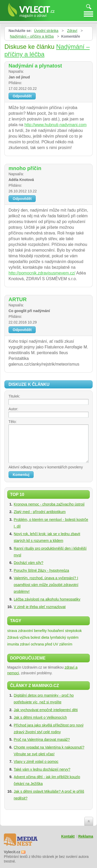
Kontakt (68, 836)
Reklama (86, 836)
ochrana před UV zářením (51, 644)
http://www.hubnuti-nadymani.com (55, 125)
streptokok (73, 631)
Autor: (13, 409)
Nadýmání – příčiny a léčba (32, 36)
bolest (35, 637)
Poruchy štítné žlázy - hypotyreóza (41, 570)
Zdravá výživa (18, 637)
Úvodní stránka (46, 31)
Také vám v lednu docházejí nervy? (42, 769)
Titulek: (14, 396)
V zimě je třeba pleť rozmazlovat (40, 607)
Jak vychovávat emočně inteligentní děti (46, 710)
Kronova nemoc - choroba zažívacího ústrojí (49, 504)
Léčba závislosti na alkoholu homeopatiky (47, 599)
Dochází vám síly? (28, 563)
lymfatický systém (64, 637)
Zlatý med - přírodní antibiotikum (40, 512)
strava (12, 631)
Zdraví (72, 31)
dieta (45, 637)
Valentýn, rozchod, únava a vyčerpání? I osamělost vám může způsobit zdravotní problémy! (46, 585)
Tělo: (13, 422)
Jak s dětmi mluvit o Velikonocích (40, 717)
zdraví (25, 644)
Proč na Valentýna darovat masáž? (42, 739)
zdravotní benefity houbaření (41, 631)
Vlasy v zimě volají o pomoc (36, 762)
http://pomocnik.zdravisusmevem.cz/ (42, 273)
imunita (13, 644)
